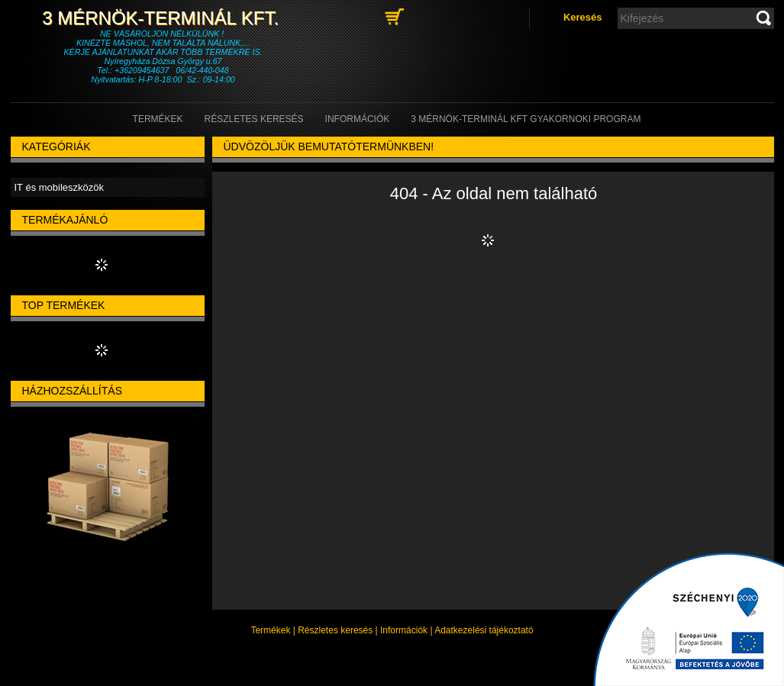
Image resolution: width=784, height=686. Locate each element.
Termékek (270, 630)
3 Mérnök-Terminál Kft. (163, 18)
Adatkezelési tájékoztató (484, 630)
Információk (404, 630)
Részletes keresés (335, 630)
